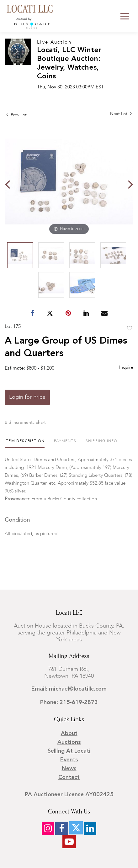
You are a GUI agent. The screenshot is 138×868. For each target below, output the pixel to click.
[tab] (25, 443)
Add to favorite (130, 329)
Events (69, 760)
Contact (69, 777)
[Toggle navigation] (125, 16)
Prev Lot (16, 115)
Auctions (69, 742)
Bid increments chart (25, 423)
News (69, 769)
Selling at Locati (69, 751)
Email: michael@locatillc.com (69, 689)
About (69, 734)
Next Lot (121, 114)
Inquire (126, 367)
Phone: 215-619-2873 (69, 702)
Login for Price (27, 397)
